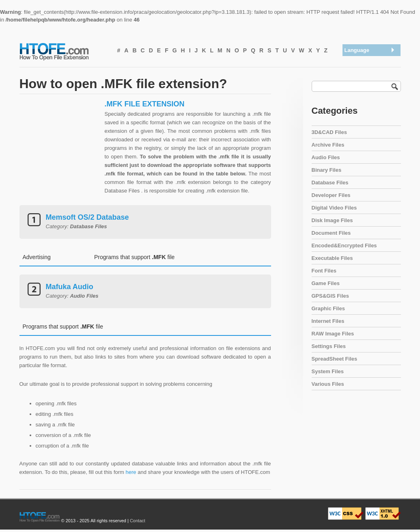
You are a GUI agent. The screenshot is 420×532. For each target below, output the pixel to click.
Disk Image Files (332, 220)
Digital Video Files (334, 208)
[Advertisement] (60, 150)
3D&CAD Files (329, 132)
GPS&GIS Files (330, 296)
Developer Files (331, 195)
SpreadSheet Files (335, 359)
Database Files (330, 183)
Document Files (331, 233)
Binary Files (327, 170)
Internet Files (328, 321)
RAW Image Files (333, 334)
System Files (328, 371)
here (131, 472)
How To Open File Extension (63, 51)
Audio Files (326, 157)
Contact (138, 521)
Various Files (328, 384)
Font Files (324, 271)
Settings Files (329, 346)
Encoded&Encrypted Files (344, 245)
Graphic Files (328, 308)
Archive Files (328, 145)
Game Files (326, 283)
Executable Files (332, 258)
